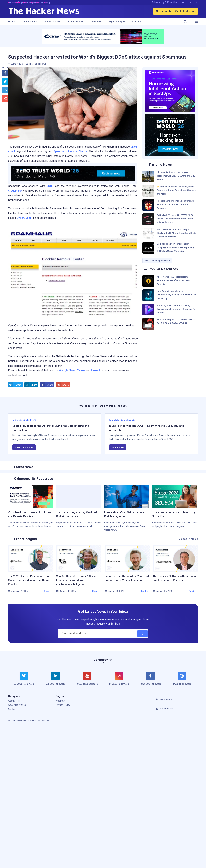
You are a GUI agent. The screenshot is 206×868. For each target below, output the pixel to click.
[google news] (182, 679)
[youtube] (87, 680)
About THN (14, 701)
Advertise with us (17, 705)
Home (12, 22)
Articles (193, 539)
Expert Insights (117, 22)
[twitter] (24, 680)
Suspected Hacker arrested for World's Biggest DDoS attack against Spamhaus (97, 57)
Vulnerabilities (76, 22)
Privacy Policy (63, 705)
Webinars (96, 22)
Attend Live (118, 447)
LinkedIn (96, 370)
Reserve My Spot (24, 447)
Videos (183, 539)
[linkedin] (55, 680)
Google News (67, 370)
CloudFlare (15, 191)
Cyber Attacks (53, 22)
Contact (136, 22)
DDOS (50, 186)
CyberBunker (25, 218)
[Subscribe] (142, 634)
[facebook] (150, 680)
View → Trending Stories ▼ (157, 261)
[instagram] (119, 680)
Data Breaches (30, 22)
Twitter (81, 370)
